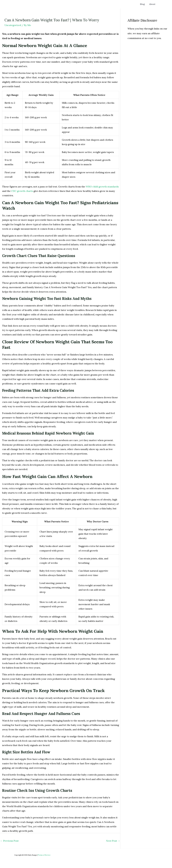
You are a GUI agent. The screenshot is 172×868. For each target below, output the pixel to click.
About (153, 4)
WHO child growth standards (102, 187)
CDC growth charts (22, 191)
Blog (143, 4)
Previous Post (9, 841)
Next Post (113, 841)
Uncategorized (13, 25)
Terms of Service (44, 855)
